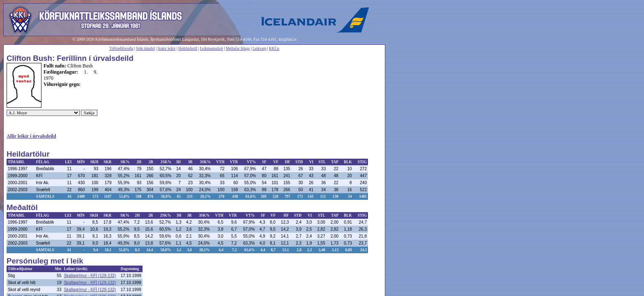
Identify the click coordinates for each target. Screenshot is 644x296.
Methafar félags (238, 49)
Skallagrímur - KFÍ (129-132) (90, 276)
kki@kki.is (287, 39)
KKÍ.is (274, 49)
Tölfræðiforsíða (121, 49)
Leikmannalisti (212, 49)
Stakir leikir (166, 49)
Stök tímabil (145, 49)
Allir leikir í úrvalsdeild (31, 136)
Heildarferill (188, 49)
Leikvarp (260, 49)
